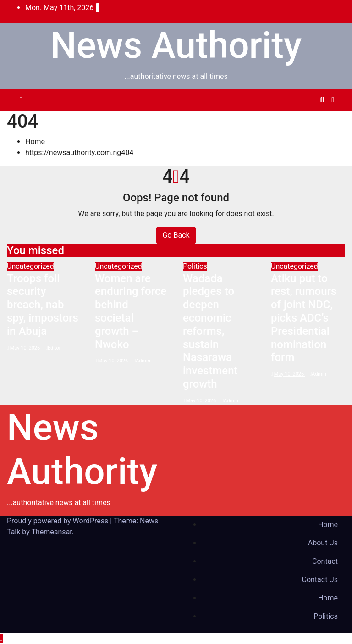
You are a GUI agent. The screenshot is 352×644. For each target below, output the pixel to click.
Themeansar (51, 532)
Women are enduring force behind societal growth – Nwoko (131, 311)
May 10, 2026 (26, 348)
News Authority (176, 45)
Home (35, 142)
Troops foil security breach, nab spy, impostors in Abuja (43, 305)
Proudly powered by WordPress (58, 521)
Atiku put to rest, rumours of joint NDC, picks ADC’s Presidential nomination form (304, 318)
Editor (53, 348)
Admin (142, 361)
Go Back (176, 235)
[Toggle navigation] (174, 100)
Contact (325, 561)
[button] (322, 100)
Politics (195, 266)
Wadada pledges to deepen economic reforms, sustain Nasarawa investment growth (210, 331)
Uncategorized (30, 266)
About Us (323, 543)
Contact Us (320, 580)
